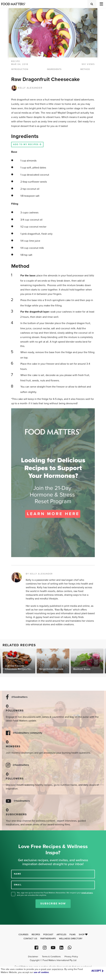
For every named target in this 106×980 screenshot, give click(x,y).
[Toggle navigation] (101, 4)
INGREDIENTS (54, 69)
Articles (61, 935)
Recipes (36, 935)
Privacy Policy (71, 957)
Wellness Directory (71, 939)
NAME (18, 874)
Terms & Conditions (51, 957)
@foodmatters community (28, 733)
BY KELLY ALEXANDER (39, 574)
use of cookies (41, 972)
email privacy (87, 893)
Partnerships (48, 939)
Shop (83, 935)
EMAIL (18, 885)
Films (73, 935)
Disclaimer (33, 957)
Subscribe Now (53, 904)
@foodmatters (19, 697)
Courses (23, 935)
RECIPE (16, 61)
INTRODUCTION (20, 69)
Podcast (48, 935)
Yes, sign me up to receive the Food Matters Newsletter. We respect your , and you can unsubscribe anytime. (55, 894)
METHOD (85, 69)
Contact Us (30, 939)
